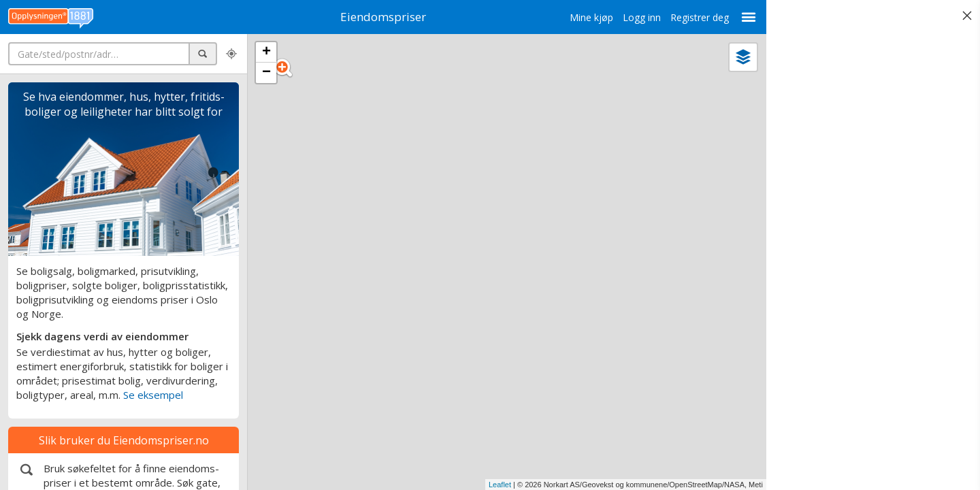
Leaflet (493, 485)
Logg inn (635, 17)
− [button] (266, 73)
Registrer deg (693, 17)
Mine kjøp (585, 17)
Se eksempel (153, 395)
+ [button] (266, 52)
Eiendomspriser (380, 17)
